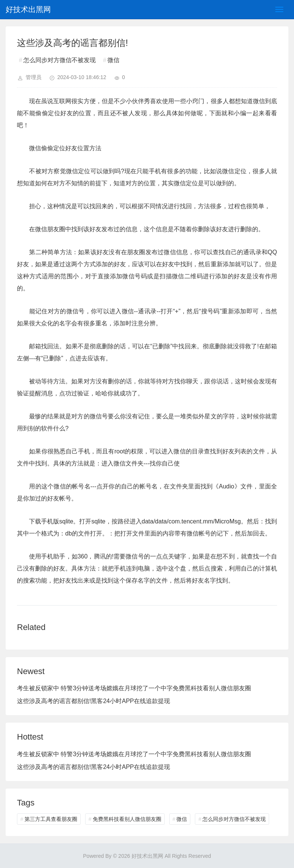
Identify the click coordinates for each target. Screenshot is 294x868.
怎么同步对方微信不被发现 (60, 60)
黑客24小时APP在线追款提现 (130, 701)
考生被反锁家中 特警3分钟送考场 (62, 688)
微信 (113, 60)
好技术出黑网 (28, 9)
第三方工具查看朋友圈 (51, 819)
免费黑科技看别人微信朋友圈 (212, 688)
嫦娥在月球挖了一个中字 (139, 688)
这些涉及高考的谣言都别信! (54, 701)
